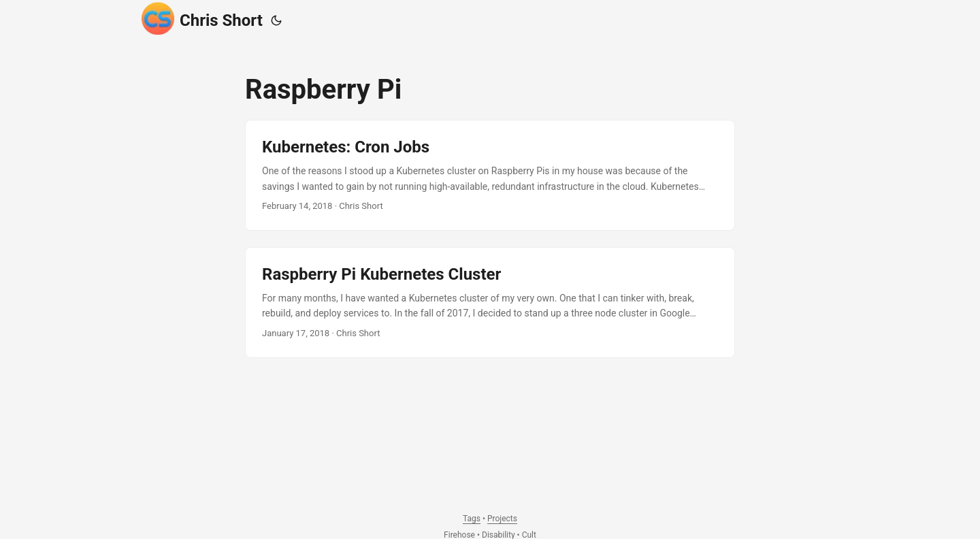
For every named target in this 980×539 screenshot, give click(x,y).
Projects (502, 519)
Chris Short (202, 18)
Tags (472, 519)
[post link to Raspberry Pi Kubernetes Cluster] (490, 303)
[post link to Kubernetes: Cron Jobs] (490, 175)
